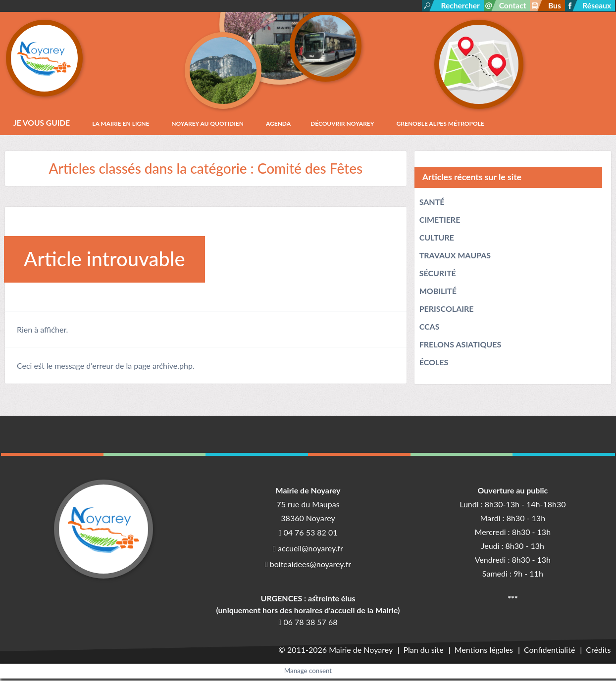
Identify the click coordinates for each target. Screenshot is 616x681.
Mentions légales (486, 652)
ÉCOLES (434, 365)
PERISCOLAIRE (447, 311)
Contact (510, 6)
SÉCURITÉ (438, 275)
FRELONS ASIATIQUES (461, 347)
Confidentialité (551, 652)
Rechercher (456, 6)
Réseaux (596, 6)
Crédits (599, 652)
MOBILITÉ (438, 293)
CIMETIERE (440, 222)
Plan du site (427, 652)
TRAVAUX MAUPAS (455, 258)
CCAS (430, 329)
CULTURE (437, 240)
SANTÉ (432, 204)
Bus (553, 6)
